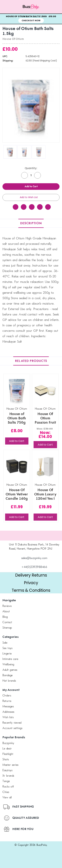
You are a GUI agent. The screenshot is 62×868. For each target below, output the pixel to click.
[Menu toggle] (8, 7)
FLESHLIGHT (8, 754)
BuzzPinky (8, 743)
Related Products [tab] (31, 361)
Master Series (10, 765)
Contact (7, 623)
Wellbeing (8, 665)
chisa (6, 792)
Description (31, 223)
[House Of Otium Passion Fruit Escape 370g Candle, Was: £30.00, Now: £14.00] (45, 391)
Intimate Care (10, 659)
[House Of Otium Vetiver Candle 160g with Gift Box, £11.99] (17, 467)
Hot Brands (9, 681)
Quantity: (31, 168)
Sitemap (7, 628)
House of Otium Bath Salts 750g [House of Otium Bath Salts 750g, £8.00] (17, 418)
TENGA (6, 781)
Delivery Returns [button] (31, 575)
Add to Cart (17, 441)
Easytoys (7, 771)
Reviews (7, 606)
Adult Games (10, 670)
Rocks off (8, 787)
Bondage (8, 676)
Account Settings (12, 728)
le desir (7, 749)
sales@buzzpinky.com (34, 558)
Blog (5, 617)
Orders (7, 696)
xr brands (8, 776)
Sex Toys (7, 648)
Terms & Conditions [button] (31, 590)
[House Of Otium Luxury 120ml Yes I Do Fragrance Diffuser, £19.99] (45, 467)
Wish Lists (8, 718)
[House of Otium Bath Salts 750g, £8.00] (17, 391)
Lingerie (7, 654)
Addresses (8, 712)
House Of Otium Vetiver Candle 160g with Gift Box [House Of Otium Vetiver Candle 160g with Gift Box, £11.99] (17, 494)
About (6, 612)
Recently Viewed (12, 723)
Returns (7, 701)
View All (7, 798)
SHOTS (6, 760)
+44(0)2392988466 (34, 567)
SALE (5, 643)
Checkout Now (31, 20)
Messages (8, 707)
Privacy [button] (31, 583)
